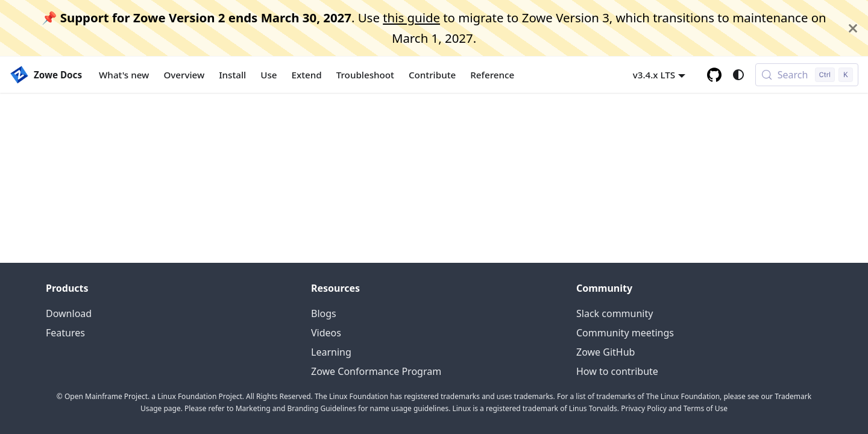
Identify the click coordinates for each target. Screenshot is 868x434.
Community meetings (625, 333)
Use (269, 75)
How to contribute (617, 371)
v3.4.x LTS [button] (654, 75)
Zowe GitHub (605, 352)
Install (232, 75)
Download (69, 313)
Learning (331, 352)
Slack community (615, 313)
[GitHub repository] (714, 75)
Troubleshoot (365, 75)
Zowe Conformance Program (376, 371)
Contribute (432, 75)
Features (65, 333)
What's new (124, 75)
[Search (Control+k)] (807, 75)
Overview (184, 75)
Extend (307, 75)
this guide (411, 17)
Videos (326, 333)
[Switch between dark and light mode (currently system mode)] (738, 75)
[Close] (853, 28)
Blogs (324, 313)
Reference (492, 75)
